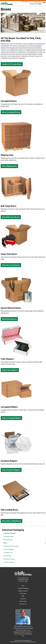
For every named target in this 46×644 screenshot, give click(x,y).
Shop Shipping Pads (9, 166)
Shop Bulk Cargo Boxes (11, 217)
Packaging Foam (8, 553)
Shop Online (23, 594)
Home (23, 586)
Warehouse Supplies (9, 559)
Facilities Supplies (9, 562)
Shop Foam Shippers (10, 370)
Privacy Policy (23, 601)
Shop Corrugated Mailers (11, 418)
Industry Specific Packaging (11, 546)
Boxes (5, 543)
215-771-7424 (36, 4)
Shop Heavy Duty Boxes (11, 265)
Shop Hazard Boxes (9, 319)
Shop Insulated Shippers (11, 470)
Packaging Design (8, 536)
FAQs (23, 596)
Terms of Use (23, 604)
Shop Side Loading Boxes (11, 521)
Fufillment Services (23, 591)
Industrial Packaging (9, 533)
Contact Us (23, 599)
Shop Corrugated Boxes (11, 112)
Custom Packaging (9, 549)
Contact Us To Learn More (12, 64)
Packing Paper (7, 556)
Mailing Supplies (8, 540)
